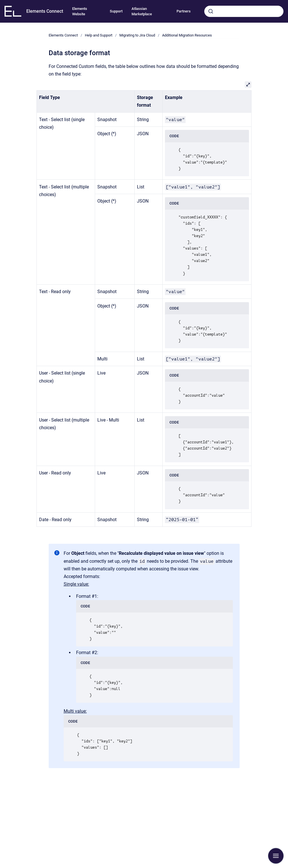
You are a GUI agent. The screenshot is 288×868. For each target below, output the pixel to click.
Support (116, 11)
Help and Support (99, 35)
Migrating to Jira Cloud (137, 35)
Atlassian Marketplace (142, 11)
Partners (184, 11)
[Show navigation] (276, 856)
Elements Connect (45, 11)
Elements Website (80, 11)
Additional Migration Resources (187, 35)
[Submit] (211, 11)
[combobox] (244, 11)
